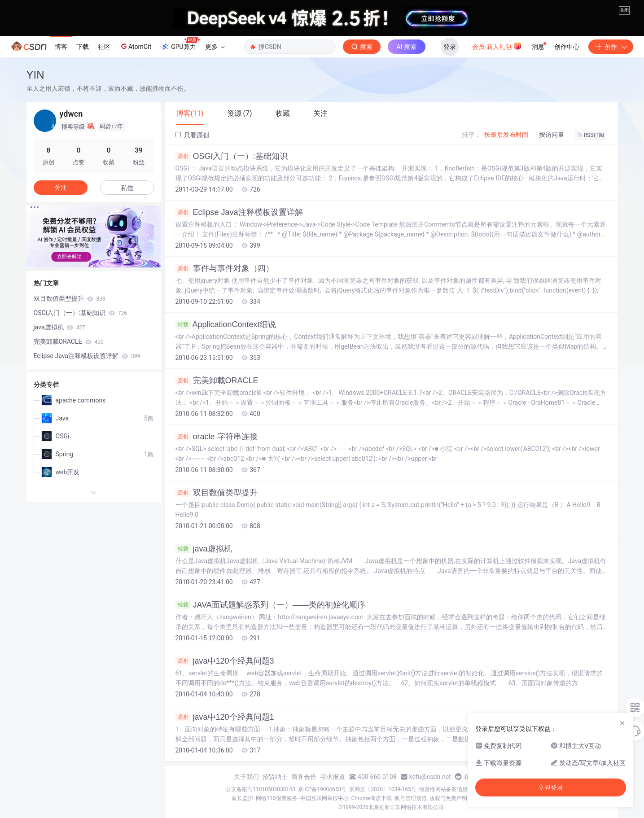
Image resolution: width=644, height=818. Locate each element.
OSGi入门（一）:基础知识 (232, 156)
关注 (61, 188)
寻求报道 (333, 777)
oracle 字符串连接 (217, 437)
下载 (83, 47)
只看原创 (192, 135)
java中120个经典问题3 (225, 661)
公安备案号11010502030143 (260, 789)
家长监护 (242, 798)
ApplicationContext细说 (226, 324)
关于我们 (246, 777)
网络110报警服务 (276, 798)
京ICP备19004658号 (322, 789)
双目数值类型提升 (217, 493)
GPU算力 (180, 44)
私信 (127, 188)
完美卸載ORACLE (217, 381)
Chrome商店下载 (372, 798)
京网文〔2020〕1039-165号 (383, 789)
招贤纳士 (275, 777)
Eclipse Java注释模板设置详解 (239, 212)
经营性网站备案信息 (443, 789)
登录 (450, 47)
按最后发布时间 (506, 135)
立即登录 (551, 787)
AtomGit (135, 46)
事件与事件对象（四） (225, 268)
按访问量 (552, 135)
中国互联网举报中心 (324, 798)
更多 (215, 47)
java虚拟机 (204, 549)
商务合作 (304, 777)
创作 (611, 47)
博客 (61, 47)
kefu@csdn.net (430, 777)
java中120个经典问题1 (225, 717)
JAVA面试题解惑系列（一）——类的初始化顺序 (270, 605)
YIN (35, 75)
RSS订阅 (591, 135)
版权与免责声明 (448, 798)
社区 (104, 47)
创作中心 (567, 47)
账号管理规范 (411, 798)
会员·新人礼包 (497, 46)
